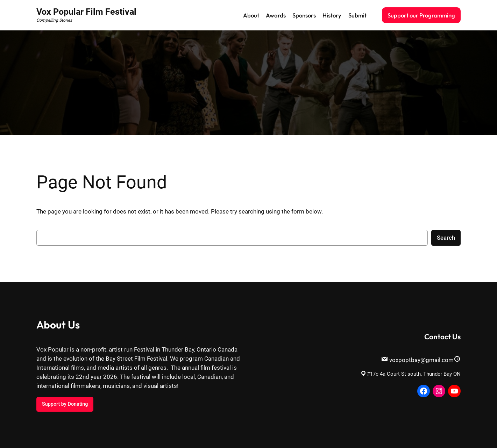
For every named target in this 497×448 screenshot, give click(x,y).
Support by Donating (65, 404)
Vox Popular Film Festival (86, 12)
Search (446, 238)
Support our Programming (421, 15)
